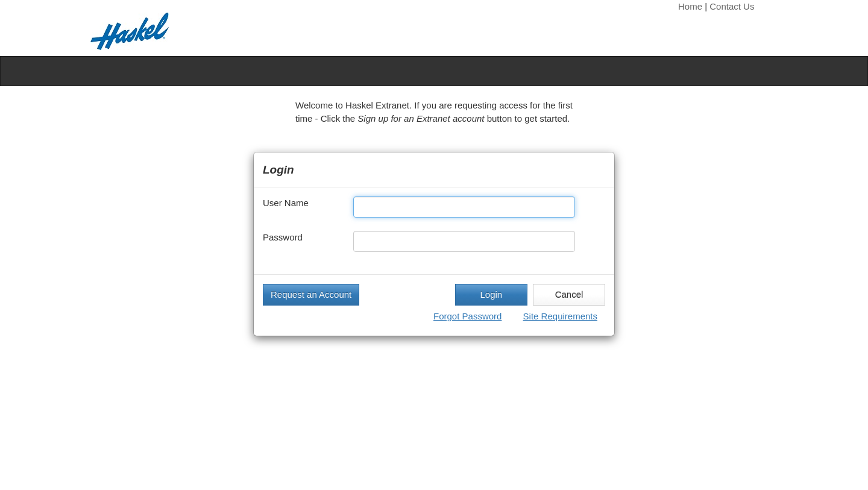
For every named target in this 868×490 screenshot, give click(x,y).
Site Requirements (560, 316)
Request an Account (311, 294)
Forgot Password (467, 316)
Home (690, 6)
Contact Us (732, 6)
